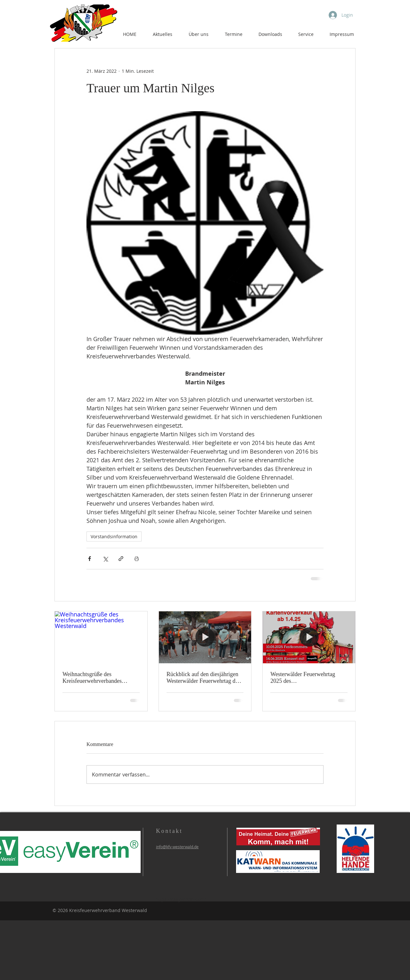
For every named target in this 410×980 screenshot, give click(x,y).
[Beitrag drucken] (137, 559)
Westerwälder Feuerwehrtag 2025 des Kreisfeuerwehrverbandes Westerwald (303, 678)
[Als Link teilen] (121, 559)
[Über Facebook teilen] (90, 559)
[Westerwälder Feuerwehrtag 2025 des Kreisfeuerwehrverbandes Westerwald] (309, 637)
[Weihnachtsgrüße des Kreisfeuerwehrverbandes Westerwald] (101, 637)
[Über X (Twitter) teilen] (105, 559)
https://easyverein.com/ (181, 899)
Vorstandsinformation (114, 536)
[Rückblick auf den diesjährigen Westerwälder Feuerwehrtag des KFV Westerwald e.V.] (205, 637)
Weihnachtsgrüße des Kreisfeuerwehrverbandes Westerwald (92, 678)
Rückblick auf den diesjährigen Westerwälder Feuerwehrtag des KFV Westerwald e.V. (203, 678)
